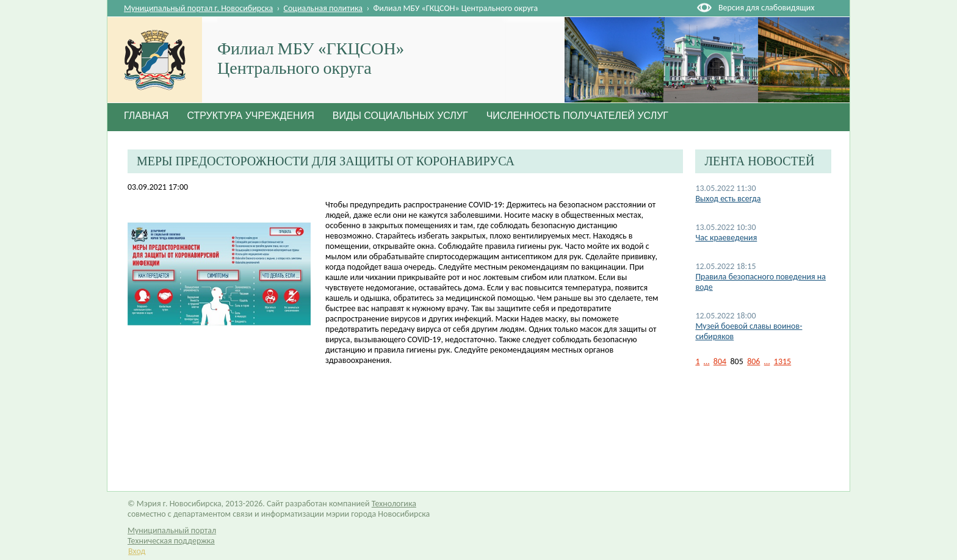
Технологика (394, 504)
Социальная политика (323, 8)
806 (753, 361)
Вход (137, 551)
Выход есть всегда (728, 199)
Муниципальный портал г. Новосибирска (198, 8)
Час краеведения (726, 238)
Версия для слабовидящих (766, 8)
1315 (782, 361)
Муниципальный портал (172, 530)
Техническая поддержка (171, 541)
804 (720, 361)
